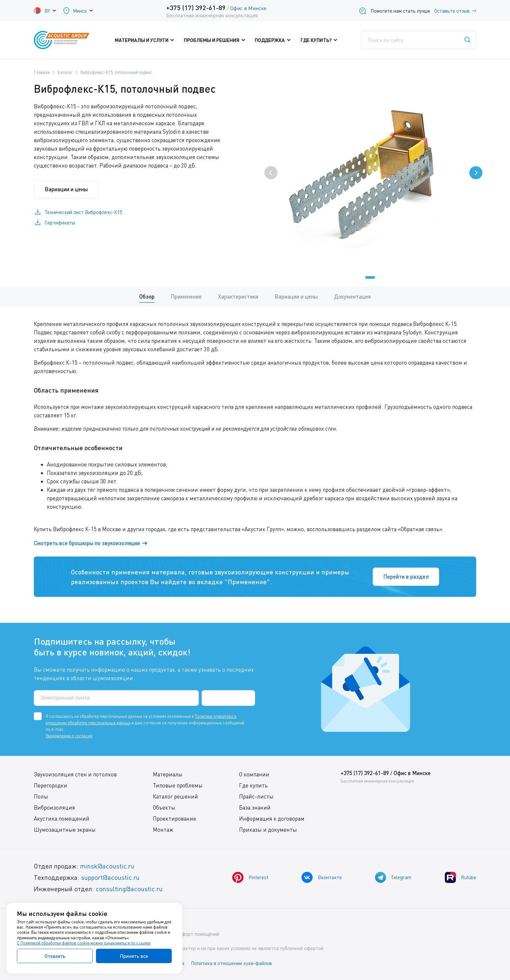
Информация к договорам (272, 819)
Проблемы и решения (216, 40)
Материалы (168, 774)
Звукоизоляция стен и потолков (75, 774)
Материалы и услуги (146, 40)
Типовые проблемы (178, 785)
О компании (254, 774)
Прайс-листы (256, 796)
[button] (370, 277)
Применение (186, 296)
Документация (352, 296)
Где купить (253, 785)
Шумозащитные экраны (65, 830)
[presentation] (271, 173)
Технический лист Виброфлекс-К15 (83, 212)
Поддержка (274, 40)
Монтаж (163, 830)
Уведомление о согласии (69, 736)
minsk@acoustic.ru (107, 866)
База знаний (255, 807)
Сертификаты (60, 223)
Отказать (55, 956)
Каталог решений (175, 796)
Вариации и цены (66, 189)
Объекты (164, 807)
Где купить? (320, 40)
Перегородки (51, 785)
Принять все (134, 956)
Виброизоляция (54, 807)
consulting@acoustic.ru (129, 889)
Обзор (147, 296)
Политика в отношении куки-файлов (232, 963)
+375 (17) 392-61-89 (196, 7)
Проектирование (174, 819)
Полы (41, 796)
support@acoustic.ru (110, 877)
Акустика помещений (62, 819)
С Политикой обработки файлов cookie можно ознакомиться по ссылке (84, 943)
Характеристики (238, 296)
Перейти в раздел (406, 577)
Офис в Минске (248, 8)
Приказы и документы (268, 830)
